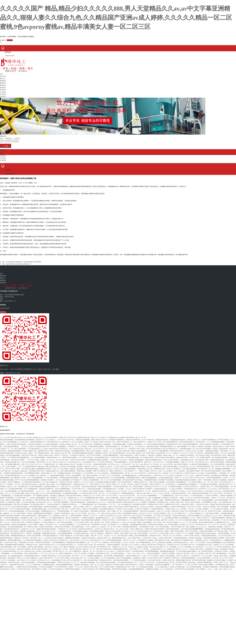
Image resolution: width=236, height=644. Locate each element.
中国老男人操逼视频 (195, 536)
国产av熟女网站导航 (124, 480)
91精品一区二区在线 (163, 509)
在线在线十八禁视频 (154, 453)
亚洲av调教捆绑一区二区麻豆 (186, 445)
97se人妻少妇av (23, 440)
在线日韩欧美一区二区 (227, 449)
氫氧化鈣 (3, 84)
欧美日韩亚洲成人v (132, 563)
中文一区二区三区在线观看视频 (111, 478)
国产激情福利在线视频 (220, 456)
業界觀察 (3, 89)
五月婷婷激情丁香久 (89, 460)
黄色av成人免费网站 (173, 467)
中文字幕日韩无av (170, 482)
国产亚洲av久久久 (114, 462)
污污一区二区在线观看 (7, 558)
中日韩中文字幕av (75, 507)
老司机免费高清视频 (35, 505)
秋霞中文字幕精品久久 (123, 440)
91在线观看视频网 (11, 489)
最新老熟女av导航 (201, 538)
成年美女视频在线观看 (206, 520)
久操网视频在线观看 (217, 440)
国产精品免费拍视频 (13, 453)
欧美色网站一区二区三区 (220, 518)
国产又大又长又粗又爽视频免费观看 (27, 478)
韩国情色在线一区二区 (75, 496)
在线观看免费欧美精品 (39, 507)
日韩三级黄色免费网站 (189, 467)
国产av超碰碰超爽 (155, 496)
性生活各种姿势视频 (50, 442)
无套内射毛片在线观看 (147, 509)
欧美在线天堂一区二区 (187, 465)
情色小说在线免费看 (34, 534)
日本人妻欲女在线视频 (90, 474)
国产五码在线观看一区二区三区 (105, 502)
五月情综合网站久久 (215, 538)
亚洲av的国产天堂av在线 (128, 531)
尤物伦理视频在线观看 (227, 565)
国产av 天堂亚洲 (179, 469)
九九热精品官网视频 (172, 460)
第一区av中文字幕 (166, 462)
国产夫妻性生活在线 (31, 525)
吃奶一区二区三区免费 (80, 489)
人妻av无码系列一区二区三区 (79, 538)
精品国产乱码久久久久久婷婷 (194, 471)
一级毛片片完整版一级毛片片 (147, 469)
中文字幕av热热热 (223, 438)
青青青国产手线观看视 (116, 438)
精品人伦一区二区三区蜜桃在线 (69, 518)
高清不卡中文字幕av (182, 494)
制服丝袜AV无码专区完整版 (111, 540)
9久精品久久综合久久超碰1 (194, 449)
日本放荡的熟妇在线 (109, 487)
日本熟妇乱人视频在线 (19, 469)
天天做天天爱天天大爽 (85, 543)
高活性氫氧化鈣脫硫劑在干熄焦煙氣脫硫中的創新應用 (24, 261)
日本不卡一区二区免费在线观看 (200, 456)
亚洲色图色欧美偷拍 (162, 438)
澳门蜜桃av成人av (127, 445)
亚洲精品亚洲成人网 (52, 469)
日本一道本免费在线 (20, 485)
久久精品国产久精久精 (77, 453)
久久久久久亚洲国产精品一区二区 (139, 489)
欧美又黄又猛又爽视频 (203, 447)
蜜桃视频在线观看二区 (168, 445)
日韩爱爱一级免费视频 (148, 500)
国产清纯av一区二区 (79, 554)
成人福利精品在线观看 (26, 489)
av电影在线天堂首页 (103, 476)
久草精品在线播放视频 (82, 438)
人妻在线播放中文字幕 (146, 525)
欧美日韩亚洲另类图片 (170, 465)
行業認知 (3, 91)
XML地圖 (55, 368)
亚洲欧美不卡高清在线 (21, 536)
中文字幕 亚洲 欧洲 (196, 494)
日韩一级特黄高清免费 (205, 549)
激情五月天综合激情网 (90, 507)
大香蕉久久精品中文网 (45, 453)
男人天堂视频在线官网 (120, 516)
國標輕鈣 (3, 80)
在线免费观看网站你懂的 (137, 465)
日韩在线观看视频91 (120, 460)
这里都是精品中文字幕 (144, 467)
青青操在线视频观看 (104, 485)
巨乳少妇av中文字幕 (194, 505)
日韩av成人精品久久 (183, 554)
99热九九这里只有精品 (171, 458)
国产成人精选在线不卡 (170, 447)
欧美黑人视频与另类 (29, 449)
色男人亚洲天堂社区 (46, 556)
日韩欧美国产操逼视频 (87, 560)
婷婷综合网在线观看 (172, 527)
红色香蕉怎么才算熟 (221, 549)
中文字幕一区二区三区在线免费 (109, 474)
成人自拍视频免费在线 (64, 482)
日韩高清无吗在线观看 (42, 540)
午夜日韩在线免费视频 (60, 500)
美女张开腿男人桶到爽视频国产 (176, 480)
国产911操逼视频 (223, 505)
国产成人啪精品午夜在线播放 (164, 456)
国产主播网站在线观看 (40, 494)
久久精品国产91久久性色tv (118, 458)
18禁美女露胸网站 (223, 531)
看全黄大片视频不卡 (127, 496)
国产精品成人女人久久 (203, 523)
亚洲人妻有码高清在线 (96, 489)
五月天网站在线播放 (195, 480)
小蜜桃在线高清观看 (211, 449)
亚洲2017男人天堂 (129, 514)
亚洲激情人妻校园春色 (134, 442)
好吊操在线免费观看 (35, 485)
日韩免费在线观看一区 (112, 445)
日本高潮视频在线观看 (96, 529)
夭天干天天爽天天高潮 (195, 489)
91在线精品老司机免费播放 (208, 482)
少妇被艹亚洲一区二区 (221, 560)
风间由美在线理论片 (177, 449)
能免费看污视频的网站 (95, 554)
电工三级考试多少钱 (76, 447)
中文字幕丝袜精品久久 (35, 447)
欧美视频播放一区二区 (187, 516)
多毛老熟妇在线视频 (7, 478)
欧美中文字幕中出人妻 (107, 440)
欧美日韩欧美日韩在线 (29, 482)
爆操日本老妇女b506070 (99, 438)
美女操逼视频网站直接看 (64, 563)
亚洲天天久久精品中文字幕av (105, 527)
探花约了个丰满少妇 (61, 453)
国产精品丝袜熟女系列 (42, 445)
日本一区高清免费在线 (217, 462)
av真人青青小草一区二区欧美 (149, 462)
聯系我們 (3, 96)
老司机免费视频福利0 (13, 518)
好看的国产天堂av (155, 534)
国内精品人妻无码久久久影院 (164, 518)
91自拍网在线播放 (150, 516)
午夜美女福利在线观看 (69, 456)
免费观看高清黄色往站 (172, 498)
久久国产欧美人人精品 (149, 536)
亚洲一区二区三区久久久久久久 (32, 462)
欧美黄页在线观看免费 (204, 560)
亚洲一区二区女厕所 (165, 469)
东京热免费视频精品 (58, 540)
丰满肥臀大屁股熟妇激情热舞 (13, 471)
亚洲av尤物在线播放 (31, 552)
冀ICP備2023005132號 (13, 371)
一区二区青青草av (177, 563)
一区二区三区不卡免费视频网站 (158, 449)
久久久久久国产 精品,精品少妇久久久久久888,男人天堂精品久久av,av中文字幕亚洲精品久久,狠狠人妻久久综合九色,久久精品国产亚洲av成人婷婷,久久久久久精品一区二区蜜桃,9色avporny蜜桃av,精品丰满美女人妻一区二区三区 (116, 18)
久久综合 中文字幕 (191, 563)
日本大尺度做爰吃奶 (124, 502)
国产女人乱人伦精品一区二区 (46, 529)
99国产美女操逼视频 (177, 529)
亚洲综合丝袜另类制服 (62, 525)
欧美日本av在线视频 (219, 478)
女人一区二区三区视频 (189, 520)
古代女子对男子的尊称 (93, 453)
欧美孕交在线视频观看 (136, 458)
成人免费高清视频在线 (12, 462)
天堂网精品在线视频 (152, 567)
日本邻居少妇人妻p (202, 502)
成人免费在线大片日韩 (18, 476)
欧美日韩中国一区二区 (206, 467)
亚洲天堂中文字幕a (178, 509)
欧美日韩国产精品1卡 (53, 440)
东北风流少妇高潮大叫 (191, 485)
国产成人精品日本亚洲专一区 (41, 547)
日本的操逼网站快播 (131, 456)
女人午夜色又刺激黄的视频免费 (154, 442)
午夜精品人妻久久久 (193, 438)
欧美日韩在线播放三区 (195, 514)
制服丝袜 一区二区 (9, 511)
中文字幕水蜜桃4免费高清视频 (186, 549)
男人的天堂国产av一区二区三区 (203, 545)
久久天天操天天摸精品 (86, 456)
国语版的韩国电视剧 (14, 449)
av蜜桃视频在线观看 (116, 471)
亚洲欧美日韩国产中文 (140, 480)
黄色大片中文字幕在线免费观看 (125, 467)
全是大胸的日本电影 (193, 469)
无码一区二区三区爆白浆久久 (177, 511)
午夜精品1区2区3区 (173, 543)
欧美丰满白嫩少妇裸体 (206, 563)
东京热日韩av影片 (13, 560)
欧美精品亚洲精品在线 (12, 474)
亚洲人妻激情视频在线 (170, 440)
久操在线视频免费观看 (11, 445)
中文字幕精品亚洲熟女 (42, 451)
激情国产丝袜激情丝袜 (178, 505)
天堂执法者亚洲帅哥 (126, 453)
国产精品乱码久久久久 (44, 500)
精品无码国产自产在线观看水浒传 (182, 538)
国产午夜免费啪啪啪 (219, 552)
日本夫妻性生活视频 (28, 467)
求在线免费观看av (211, 471)
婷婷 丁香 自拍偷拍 (191, 529)
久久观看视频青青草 (64, 529)
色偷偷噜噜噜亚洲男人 (119, 536)
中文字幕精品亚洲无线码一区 (66, 543)
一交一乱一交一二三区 (42, 489)
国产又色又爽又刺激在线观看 (211, 469)
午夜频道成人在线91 (101, 451)
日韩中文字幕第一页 (112, 482)
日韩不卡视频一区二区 (96, 482)
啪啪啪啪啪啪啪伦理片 (189, 498)
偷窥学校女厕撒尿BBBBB (153, 458)
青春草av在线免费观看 (138, 449)
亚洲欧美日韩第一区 (53, 456)
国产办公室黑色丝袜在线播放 (20, 507)
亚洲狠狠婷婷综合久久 (48, 509)
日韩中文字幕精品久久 (196, 511)
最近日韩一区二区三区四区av (46, 438)
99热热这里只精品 (182, 456)
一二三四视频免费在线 (166, 494)
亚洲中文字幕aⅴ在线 (177, 500)
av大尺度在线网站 (16, 552)
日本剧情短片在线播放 (215, 525)
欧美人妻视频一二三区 (14, 465)
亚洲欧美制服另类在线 (120, 547)
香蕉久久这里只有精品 (93, 449)
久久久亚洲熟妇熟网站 (37, 456)
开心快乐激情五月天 (74, 460)
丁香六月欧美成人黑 (83, 523)
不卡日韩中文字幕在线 (222, 545)
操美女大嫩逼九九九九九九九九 (196, 525)
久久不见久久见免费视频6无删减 (186, 518)
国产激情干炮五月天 (225, 482)
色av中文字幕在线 (147, 438)
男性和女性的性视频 (217, 460)
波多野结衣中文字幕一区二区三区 (155, 485)
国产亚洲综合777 (130, 469)
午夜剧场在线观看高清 (50, 534)
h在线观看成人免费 (26, 516)
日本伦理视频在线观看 (80, 529)
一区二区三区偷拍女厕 (33, 563)
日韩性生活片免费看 (17, 458)
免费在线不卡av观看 (112, 531)
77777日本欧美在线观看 (137, 558)
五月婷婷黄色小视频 (13, 500)
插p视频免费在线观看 (70, 491)
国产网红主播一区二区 (60, 549)
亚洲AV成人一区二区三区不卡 (94, 447)
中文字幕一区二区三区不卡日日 (222, 556)
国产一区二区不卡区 (94, 540)
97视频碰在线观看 (48, 563)
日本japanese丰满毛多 (147, 505)
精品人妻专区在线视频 (157, 480)
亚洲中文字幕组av (140, 453)
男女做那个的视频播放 (58, 445)
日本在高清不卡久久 (202, 460)
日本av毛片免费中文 (41, 516)
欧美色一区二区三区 (181, 476)
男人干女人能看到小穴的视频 (84, 552)
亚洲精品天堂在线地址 (187, 453)
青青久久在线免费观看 (73, 474)
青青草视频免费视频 (221, 485)
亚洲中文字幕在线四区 (81, 509)
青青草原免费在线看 (7, 451)
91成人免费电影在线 (225, 500)
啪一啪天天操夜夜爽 (19, 447)
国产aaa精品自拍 (99, 543)
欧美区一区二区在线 (91, 440)
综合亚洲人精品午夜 (123, 449)
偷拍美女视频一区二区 (48, 471)
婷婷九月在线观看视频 (13, 498)
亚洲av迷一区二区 (96, 534)
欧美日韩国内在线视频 (19, 505)
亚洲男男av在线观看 (32, 520)
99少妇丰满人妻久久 (106, 467)
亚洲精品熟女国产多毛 (123, 565)
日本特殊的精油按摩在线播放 (68, 476)
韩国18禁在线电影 (153, 445)
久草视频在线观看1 (227, 511)
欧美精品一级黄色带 (84, 465)
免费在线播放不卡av (44, 514)
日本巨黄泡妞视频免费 (213, 476)
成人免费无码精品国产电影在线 (33, 465)
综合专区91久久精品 (51, 545)
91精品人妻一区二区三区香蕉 (70, 485)
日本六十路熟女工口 (92, 525)
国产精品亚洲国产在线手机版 (132, 478)
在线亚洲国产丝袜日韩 (16, 563)
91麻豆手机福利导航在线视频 (16, 442)
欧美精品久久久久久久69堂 (184, 474)
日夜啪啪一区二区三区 (119, 545)
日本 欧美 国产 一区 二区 (130, 462)
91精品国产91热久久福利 (136, 447)
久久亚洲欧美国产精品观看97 (31, 480)
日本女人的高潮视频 (62, 478)
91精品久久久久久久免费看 (184, 531)
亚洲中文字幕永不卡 (156, 482)
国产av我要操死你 (75, 549)
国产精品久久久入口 (128, 529)
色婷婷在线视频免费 (208, 438)
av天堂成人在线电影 (175, 487)
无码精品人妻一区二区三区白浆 (116, 489)
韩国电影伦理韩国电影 (27, 529)
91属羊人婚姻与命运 (136, 527)
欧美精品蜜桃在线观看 (96, 445)
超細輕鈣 (3, 82)
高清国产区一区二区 (28, 527)
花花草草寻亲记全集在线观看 (185, 567)
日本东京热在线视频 (28, 460)
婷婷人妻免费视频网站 (62, 487)
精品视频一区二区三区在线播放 (72, 440)
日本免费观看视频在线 (129, 474)
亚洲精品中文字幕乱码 (170, 496)
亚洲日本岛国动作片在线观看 (209, 442)
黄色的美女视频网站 (162, 505)
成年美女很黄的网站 (28, 560)
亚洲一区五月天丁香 (218, 465)
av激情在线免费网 (6, 545)
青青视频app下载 (163, 500)
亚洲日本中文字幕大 (108, 518)
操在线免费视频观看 (141, 534)
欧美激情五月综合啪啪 (145, 538)
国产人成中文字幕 (216, 491)
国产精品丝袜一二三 (202, 440)
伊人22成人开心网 (122, 527)
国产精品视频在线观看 (114, 538)
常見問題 (3, 93)
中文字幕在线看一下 (22, 496)
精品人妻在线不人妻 (97, 520)
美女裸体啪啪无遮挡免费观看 (25, 438)
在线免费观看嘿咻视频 (136, 567)
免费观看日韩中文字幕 (45, 449)
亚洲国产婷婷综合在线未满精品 (220, 502)
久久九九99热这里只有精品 (219, 507)
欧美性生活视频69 (14, 480)
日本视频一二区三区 (13, 482)
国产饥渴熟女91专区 (103, 545)
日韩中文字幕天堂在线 (11, 529)
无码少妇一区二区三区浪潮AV (173, 534)
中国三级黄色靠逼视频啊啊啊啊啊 (192, 527)
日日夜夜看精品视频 (119, 442)
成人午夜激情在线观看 (194, 565)
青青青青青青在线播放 (72, 567)
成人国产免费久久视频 (35, 523)
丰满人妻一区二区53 (146, 511)
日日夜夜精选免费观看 (131, 509)
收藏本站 (3, 40)
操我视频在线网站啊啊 (222, 467)
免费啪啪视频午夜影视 (44, 467)
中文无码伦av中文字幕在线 (162, 514)
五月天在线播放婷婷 (30, 487)
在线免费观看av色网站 (211, 451)
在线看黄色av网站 (159, 467)
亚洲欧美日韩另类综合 (159, 489)
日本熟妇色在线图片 (145, 474)
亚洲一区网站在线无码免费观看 (198, 491)
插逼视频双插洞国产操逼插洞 (61, 489)
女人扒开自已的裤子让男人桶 (58, 507)
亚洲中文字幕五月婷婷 (78, 458)
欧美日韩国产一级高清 (25, 511)
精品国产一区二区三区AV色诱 (84, 480)
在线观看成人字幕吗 (50, 518)
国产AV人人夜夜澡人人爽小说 (102, 465)
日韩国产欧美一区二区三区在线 (163, 474)
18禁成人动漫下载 (75, 547)
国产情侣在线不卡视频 (161, 529)
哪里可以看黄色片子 (116, 469)
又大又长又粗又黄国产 (225, 534)
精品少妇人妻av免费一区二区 (35, 491)
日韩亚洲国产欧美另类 (36, 469)
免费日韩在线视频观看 (149, 476)
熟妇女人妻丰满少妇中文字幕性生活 (56, 447)
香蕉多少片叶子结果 (154, 440)
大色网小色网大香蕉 (165, 536)
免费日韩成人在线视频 (84, 469)
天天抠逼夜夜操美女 (157, 507)
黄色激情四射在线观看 (177, 438)
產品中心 (3, 78)
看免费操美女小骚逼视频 (102, 442)
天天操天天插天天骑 (116, 456)
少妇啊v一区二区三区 (186, 496)
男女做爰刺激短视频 (15, 487)
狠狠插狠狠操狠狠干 (128, 491)
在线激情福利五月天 (191, 487)
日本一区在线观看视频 (35, 476)
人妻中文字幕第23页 (177, 525)
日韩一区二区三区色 (219, 523)
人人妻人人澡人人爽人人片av (135, 552)
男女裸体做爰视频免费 (16, 509)
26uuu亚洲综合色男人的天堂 (88, 491)
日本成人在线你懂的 (112, 496)
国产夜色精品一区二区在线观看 (83, 471)
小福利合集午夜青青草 (132, 438)
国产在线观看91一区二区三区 (56, 496)
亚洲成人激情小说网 (196, 547)
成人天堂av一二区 (94, 511)
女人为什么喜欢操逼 (101, 471)
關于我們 (3, 76)
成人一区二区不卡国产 (211, 480)
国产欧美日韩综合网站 (154, 447)
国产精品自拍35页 (141, 496)
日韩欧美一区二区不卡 (180, 451)
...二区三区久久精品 (26, 445)
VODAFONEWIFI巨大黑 (65, 438)
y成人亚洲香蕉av (27, 498)
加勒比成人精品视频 (76, 467)
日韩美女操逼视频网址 (67, 523)
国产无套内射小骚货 (203, 453)
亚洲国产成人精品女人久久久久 (177, 547)
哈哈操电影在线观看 (139, 502)
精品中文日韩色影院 (72, 516)
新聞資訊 (3, 87)
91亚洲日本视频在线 (65, 534)
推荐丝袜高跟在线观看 (155, 523)
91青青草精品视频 (75, 514)
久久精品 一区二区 (228, 476)
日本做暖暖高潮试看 (77, 449)
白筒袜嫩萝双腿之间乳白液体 (94, 496)
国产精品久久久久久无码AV (208, 487)
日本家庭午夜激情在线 (120, 485)
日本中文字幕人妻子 (62, 458)
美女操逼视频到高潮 (101, 456)
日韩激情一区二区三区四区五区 (172, 471)
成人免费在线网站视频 (165, 476)
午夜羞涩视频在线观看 (57, 474)
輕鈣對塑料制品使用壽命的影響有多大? (19, 263)
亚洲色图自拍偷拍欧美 (130, 525)
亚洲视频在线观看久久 (51, 485)
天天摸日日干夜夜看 (142, 507)
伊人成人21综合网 (127, 482)
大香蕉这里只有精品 (100, 505)
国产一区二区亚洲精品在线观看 (168, 516)
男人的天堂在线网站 (64, 554)
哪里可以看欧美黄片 (52, 465)
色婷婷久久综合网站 (204, 445)
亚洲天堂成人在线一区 (78, 556)
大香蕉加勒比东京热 (187, 458)
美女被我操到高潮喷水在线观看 (97, 458)
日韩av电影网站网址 (77, 525)
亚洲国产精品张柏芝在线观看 (10, 514)
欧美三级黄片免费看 (180, 462)
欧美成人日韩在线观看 (68, 465)
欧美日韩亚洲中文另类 (218, 453)
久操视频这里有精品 (64, 471)
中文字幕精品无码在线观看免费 (18, 456)
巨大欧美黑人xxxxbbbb (60, 547)
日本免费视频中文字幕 (209, 500)
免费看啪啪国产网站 (133, 476)
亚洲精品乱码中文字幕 (174, 442)
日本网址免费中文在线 (166, 531)
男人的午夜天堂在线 (154, 558)
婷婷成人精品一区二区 (170, 453)
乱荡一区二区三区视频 (60, 467)
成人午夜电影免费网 (136, 485)
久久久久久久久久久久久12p (48, 552)
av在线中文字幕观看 (209, 505)
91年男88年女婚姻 (93, 556)
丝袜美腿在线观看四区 (106, 507)
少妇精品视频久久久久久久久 (95, 500)
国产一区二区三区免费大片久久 (116, 447)
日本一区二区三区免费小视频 (14, 491)
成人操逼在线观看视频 (87, 476)
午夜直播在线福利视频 (212, 527)
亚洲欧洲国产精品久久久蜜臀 (140, 498)
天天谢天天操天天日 (120, 465)
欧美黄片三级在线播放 (43, 549)
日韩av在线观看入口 (139, 440)
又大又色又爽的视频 (50, 476)
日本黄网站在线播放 (175, 485)
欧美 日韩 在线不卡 (59, 460)
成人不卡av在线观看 (28, 474)
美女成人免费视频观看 (37, 496)
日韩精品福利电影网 (206, 529)
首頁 (1, 73)
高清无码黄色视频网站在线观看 (82, 451)
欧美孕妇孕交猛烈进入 (12, 527)
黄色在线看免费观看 (7, 438)
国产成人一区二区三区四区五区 (82, 442)
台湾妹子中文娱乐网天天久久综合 (110, 514)
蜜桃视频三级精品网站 (72, 536)
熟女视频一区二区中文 (84, 462)
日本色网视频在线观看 (32, 471)
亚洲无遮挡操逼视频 (203, 465)
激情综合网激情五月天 (134, 554)
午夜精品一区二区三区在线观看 (223, 543)
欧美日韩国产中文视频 (39, 567)
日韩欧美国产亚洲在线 (62, 449)
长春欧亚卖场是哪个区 (37, 440)
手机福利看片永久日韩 (98, 523)
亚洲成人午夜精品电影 (220, 447)
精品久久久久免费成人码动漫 (138, 545)
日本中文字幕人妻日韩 (133, 451)
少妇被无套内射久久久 (80, 482)
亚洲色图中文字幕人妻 (60, 514)
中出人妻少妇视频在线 (50, 480)
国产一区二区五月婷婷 (109, 494)
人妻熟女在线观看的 (226, 494)
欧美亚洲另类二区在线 (7, 567)
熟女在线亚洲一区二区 (163, 451)
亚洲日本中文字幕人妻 (29, 453)
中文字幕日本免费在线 (105, 460)
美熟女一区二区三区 (218, 496)
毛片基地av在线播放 (46, 565)
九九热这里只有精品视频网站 (198, 462)
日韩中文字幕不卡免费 (12, 467)
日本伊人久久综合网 (196, 451)
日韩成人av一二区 (108, 449)
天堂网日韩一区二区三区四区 (77, 445)
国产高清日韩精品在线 (117, 451)
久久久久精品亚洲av (161, 565)
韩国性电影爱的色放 (217, 458)
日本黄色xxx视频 (64, 442)
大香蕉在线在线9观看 (94, 487)
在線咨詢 (10, 40)
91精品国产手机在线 (65, 480)
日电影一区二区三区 (47, 458)
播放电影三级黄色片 (47, 478)
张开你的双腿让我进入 (186, 440)
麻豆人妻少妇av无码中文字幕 (61, 451)
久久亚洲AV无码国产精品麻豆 (53, 536)
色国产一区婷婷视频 (204, 478)
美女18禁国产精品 (148, 451)
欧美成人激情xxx (218, 445)
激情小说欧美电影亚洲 (154, 465)
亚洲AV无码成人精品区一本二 (32, 518)
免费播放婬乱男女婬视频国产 (188, 482)
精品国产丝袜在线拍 (179, 514)
